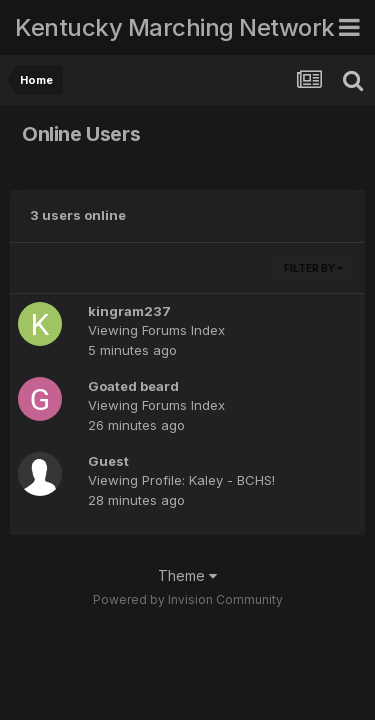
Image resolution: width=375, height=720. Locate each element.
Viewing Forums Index (156, 330)
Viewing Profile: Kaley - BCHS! (181, 480)
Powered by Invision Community (188, 599)
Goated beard (133, 386)
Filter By (313, 268)
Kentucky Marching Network (175, 27)
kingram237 (129, 311)
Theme (187, 575)
